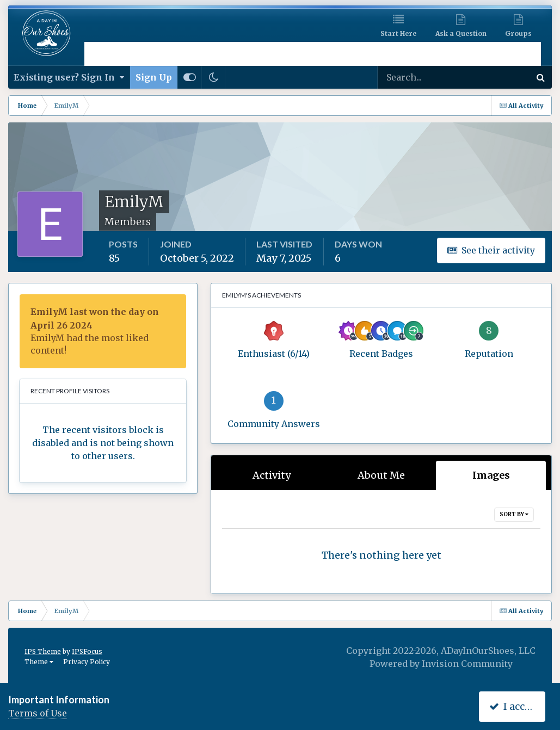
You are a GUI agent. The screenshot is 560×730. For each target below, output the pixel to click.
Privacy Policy (87, 662)
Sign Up (154, 77)
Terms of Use (38, 713)
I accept (515, 706)
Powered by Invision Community (441, 664)
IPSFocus (87, 651)
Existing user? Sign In (69, 77)
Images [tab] (491, 475)
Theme (39, 662)
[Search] (419, 77)
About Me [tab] (381, 475)
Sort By (514, 514)
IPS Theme (43, 651)
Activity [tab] (272, 475)
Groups (518, 33)
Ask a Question (461, 33)
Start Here (398, 33)
